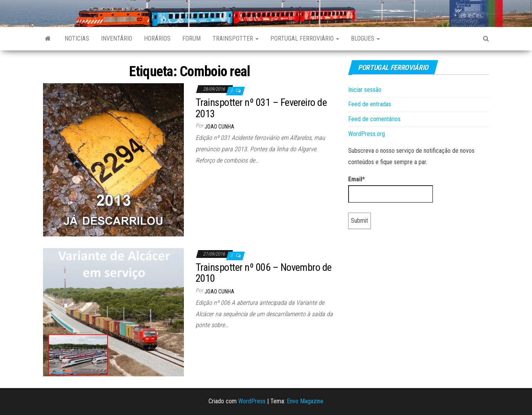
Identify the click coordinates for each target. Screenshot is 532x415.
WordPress (252, 401)
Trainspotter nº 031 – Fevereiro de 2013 (261, 108)
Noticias (77, 38)
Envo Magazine (305, 401)
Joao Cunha (219, 127)
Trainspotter (235, 38)
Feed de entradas (370, 104)
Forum (191, 38)
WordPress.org (367, 134)
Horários (157, 38)
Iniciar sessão (365, 90)
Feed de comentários (374, 119)
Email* (391, 189)
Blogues (365, 38)
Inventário (117, 38)
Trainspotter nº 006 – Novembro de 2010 (264, 273)
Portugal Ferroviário (305, 38)
